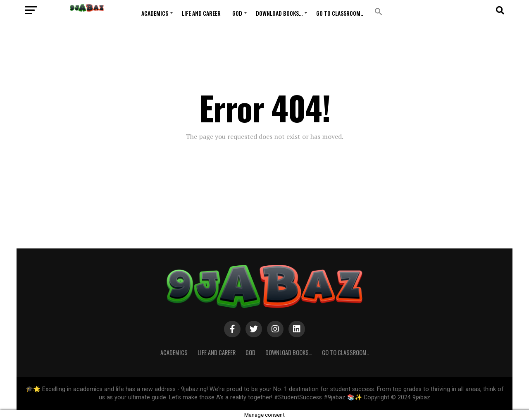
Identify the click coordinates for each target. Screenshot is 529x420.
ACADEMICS (155, 13)
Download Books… (279, 13)
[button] (379, 12)
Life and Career (201, 13)
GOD (237, 13)
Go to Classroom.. (340, 13)
